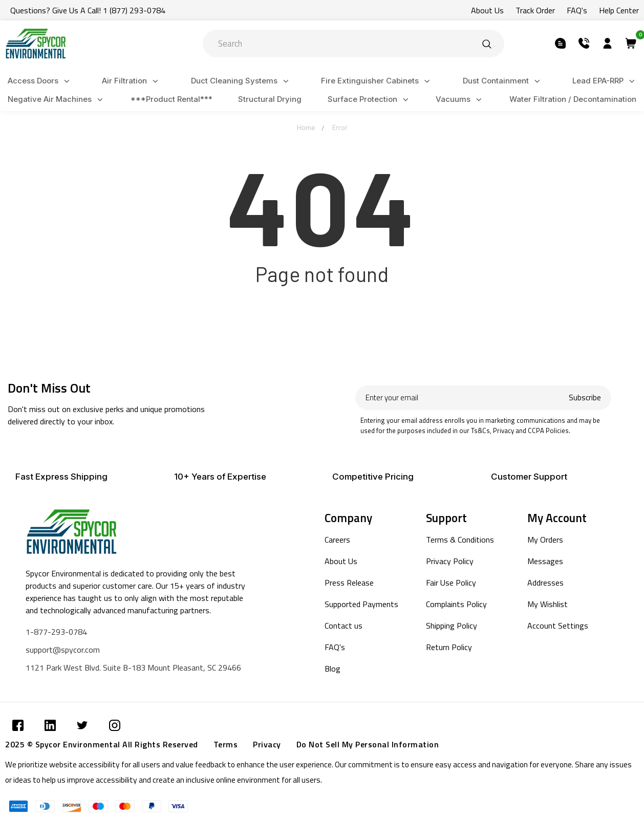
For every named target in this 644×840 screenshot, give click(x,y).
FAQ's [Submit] (577, 10)
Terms (226, 744)
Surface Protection (370, 100)
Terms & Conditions (460, 540)
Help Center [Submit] (619, 10)
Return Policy (449, 647)
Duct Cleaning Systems (241, 81)
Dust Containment (503, 81)
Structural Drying (270, 99)
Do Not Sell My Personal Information (368, 744)
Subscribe (585, 397)
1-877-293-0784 (56, 632)
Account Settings (558, 626)
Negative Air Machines (57, 100)
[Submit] (487, 44)
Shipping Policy (452, 626)
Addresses (545, 583)
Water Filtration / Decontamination (573, 99)
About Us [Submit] (487, 10)
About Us (341, 561)
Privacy (267, 744)
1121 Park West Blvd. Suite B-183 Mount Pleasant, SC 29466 (133, 667)
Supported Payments (361, 604)
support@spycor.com (63, 650)
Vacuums (460, 100)
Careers (337, 540)
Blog (332, 669)
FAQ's (335, 647)
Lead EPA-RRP (605, 81)
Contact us (344, 626)
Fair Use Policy (451, 583)
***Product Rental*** (171, 99)
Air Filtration (132, 81)
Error (340, 127)
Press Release (349, 583)
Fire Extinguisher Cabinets (377, 81)
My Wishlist (548, 604)
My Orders (545, 540)
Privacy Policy (450, 561)
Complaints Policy (456, 604)
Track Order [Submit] (535, 10)
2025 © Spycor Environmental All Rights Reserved (102, 744)
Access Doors (40, 81)
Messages (545, 561)
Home (306, 127)
